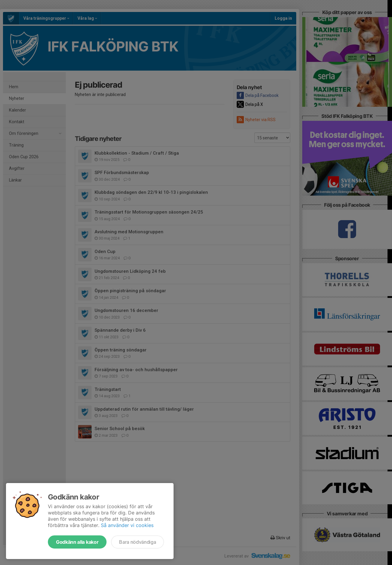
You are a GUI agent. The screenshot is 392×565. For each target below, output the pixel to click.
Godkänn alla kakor (77, 542)
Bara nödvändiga (137, 542)
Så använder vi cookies (127, 525)
